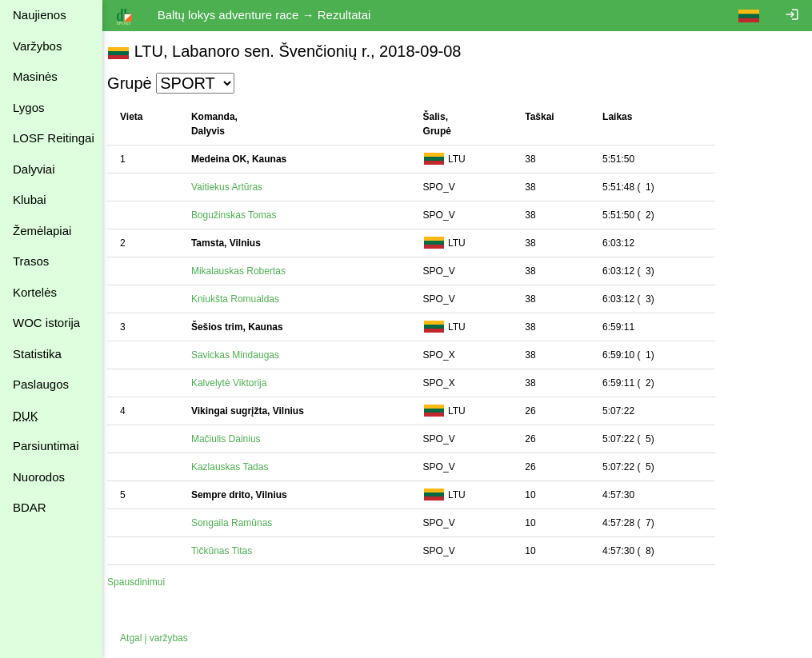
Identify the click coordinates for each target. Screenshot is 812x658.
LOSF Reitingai (54, 138)
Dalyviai (34, 169)
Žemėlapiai (42, 231)
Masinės (35, 76)
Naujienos (40, 15)
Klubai (30, 199)
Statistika (37, 354)
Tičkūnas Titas (230, 551)
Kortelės (35, 292)
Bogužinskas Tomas (242, 215)
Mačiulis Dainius (234, 439)
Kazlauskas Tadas (238, 467)
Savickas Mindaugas (243, 355)
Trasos (31, 261)
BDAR (30, 507)
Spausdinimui (144, 582)
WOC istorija (46, 323)
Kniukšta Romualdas (243, 299)
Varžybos (37, 46)
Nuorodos (39, 477)
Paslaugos (41, 384)
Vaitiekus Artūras (235, 187)
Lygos (28, 108)
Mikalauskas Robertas (246, 271)
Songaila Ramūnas (240, 523)
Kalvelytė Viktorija (237, 383)
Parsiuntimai (46, 446)
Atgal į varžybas (162, 638)
